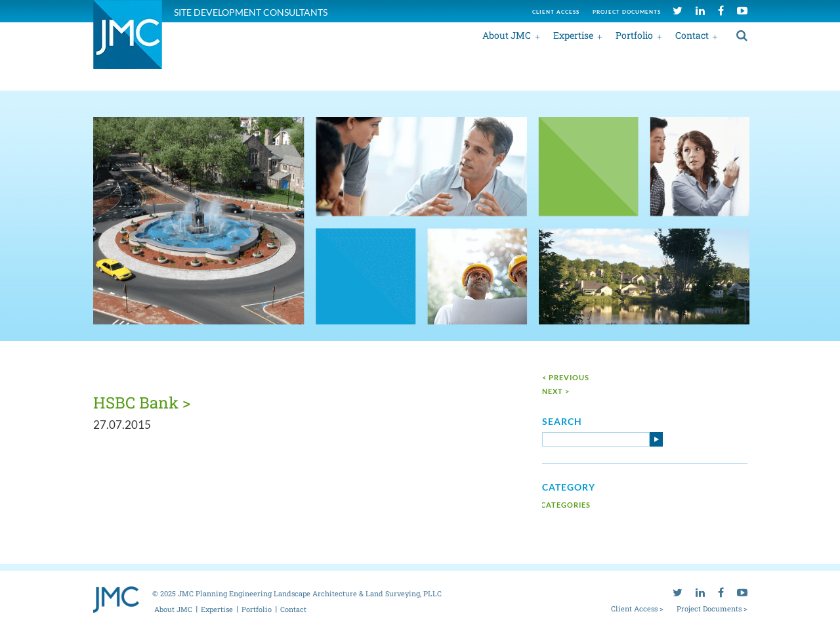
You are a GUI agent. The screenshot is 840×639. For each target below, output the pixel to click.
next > (556, 391)
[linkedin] (700, 10)
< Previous (566, 377)
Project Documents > (712, 608)
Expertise (573, 35)
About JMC (507, 35)
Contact (692, 35)
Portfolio (634, 35)
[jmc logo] (128, 42)
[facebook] (721, 10)
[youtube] (742, 10)
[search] (742, 35)
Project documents (627, 12)
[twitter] (678, 10)
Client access (556, 12)
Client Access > (637, 608)
